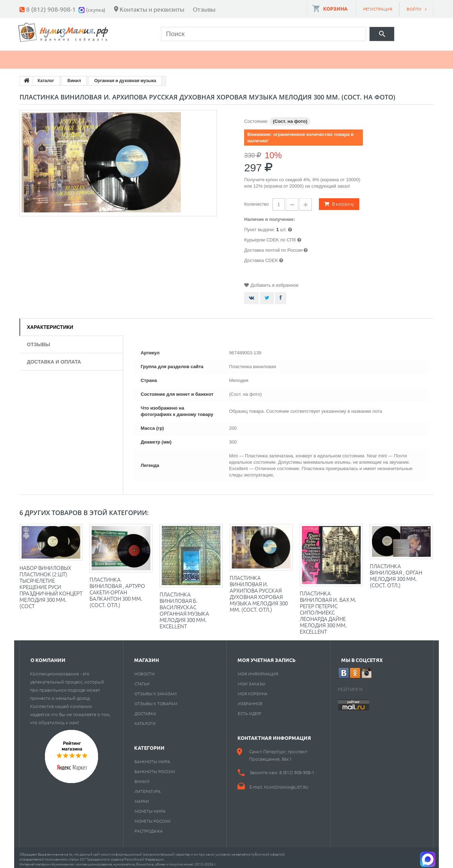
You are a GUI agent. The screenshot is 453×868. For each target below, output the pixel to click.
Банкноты (91, 56)
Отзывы (204, 9)
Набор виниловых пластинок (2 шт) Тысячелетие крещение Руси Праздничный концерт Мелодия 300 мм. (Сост (51, 584)
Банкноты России (155, 768)
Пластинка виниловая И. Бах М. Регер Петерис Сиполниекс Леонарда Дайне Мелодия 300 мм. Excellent (328, 609)
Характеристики (50, 324)
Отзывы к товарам (156, 700)
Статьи (142, 680)
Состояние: (256, 118)
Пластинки (231, 56)
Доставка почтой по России (273, 247)
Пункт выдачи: (260, 226)
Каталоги (145, 720)
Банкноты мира (152, 758)
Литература (148, 788)
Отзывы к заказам (156, 690)
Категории (149, 744)
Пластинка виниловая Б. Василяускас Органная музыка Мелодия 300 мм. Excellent (184, 607)
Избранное (250, 700)
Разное (282, 56)
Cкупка (327, 56)
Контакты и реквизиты (152, 9)
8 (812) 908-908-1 (51, 9)
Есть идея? (250, 710)
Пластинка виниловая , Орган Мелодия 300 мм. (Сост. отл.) (396, 572)
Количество (257, 201)
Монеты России (153, 818)
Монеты (40, 56)
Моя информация (258, 670)
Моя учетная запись (266, 657)
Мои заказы (252, 680)
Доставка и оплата (54, 359)
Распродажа (149, 828)
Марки (140, 56)
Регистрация (378, 9)
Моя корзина (253, 690)
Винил (142, 778)
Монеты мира (150, 808)
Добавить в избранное (274, 282)
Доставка (145, 710)
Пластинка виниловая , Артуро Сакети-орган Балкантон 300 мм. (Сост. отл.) (117, 589)
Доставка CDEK (261, 257)
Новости (145, 670)
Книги (181, 56)
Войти (414, 9)
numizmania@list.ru (286, 784)
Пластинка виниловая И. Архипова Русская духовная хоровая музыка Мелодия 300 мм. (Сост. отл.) (259, 590)
